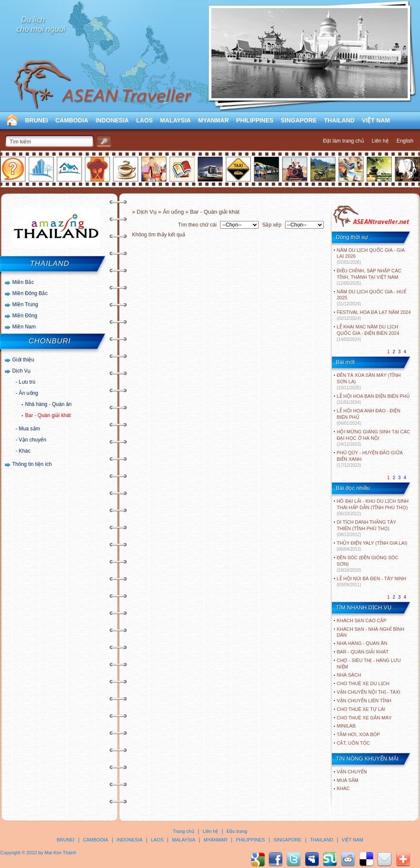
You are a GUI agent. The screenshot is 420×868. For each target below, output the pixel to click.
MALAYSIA (176, 120)
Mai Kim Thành (60, 853)
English (405, 141)
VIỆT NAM (376, 120)
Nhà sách (349, 675)
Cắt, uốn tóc (354, 743)
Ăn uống (28, 393)
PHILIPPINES (255, 120)
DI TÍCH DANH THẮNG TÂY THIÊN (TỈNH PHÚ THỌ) (367, 528)
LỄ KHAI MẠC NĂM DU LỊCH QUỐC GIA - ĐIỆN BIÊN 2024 (368, 333)
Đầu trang (237, 831)
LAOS (144, 120)
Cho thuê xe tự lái (361, 709)
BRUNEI (37, 120)
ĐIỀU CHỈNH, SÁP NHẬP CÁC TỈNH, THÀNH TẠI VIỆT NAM (369, 277)
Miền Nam (24, 327)
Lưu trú (27, 382)
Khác (25, 451)
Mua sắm (30, 429)
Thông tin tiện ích (32, 464)
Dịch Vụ (22, 371)
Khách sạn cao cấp (362, 620)
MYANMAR (214, 120)
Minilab (346, 726)
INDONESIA (112, 120)
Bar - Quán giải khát (48, 415)
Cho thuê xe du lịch (363, 683)
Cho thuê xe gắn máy (364, 718)
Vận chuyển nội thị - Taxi (369, 692)
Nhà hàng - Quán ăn (49, 404)
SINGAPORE (299, 120)
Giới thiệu (23, 360)
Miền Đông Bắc (30, 293)
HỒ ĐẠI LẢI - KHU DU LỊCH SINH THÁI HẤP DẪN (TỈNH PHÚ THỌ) (373, 507)
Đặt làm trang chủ (343, 141)
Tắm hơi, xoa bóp (359, 734)
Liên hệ (380, 141)
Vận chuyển (33, 440)
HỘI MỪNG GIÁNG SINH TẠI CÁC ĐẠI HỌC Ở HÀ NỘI (374, 438)
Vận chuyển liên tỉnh (364, 701)
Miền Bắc (23, 282)
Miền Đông (25, 316)
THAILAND (340, 120)
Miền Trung (25, 304)
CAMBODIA (72, 120)
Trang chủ (184, 831)
